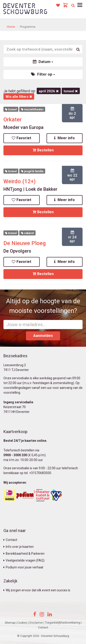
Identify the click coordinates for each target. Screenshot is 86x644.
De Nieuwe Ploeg (25, 243)
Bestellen (43, 150)
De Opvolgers (17, 251)
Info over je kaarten (19, 547)
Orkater (12, 120)
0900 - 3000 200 (15, 455)
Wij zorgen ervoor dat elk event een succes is (37, 590)
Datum (43, 62)
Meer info (64, 138)
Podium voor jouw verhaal (23, 567)
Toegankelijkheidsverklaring (62, 623)
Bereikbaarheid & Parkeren (24, 554)
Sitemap (10, 623)
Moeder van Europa (24, 127)
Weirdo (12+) (19, 181)
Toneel (71, 91)
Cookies (22, 623)
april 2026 (49, 91)
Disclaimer (36, 623)
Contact (10, 540)
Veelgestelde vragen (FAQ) (24, 560)
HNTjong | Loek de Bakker (30, 189)
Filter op (43, 74)
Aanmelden (43, 336)
